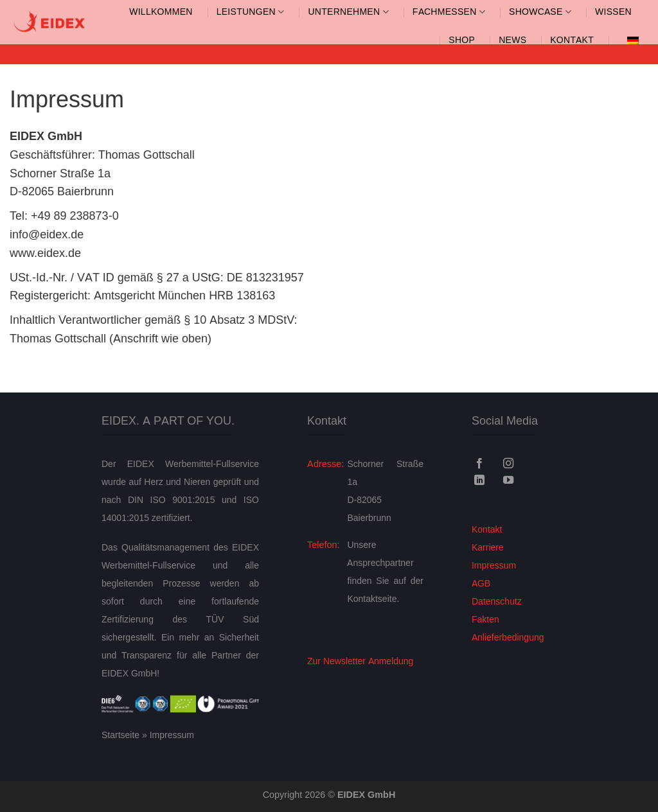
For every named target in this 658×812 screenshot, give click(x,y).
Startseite (120, 735)
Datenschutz (497, 602)
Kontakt (572, 40)
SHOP (462, 40)
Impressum (494, 566)
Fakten (485, 620)
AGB (481, 584)
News (512, 40)
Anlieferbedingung (508, 638)
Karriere (488, 548)
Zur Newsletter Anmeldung (360, 661)
